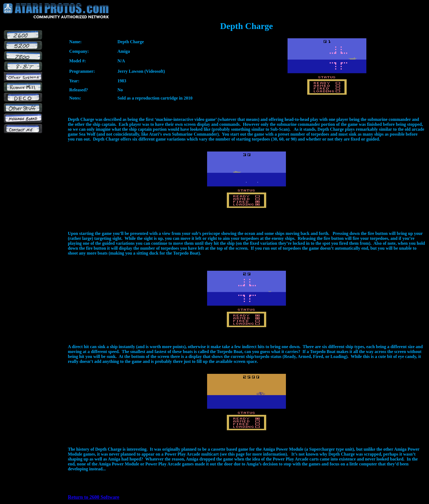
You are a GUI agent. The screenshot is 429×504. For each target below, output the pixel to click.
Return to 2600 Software (94, 497)
